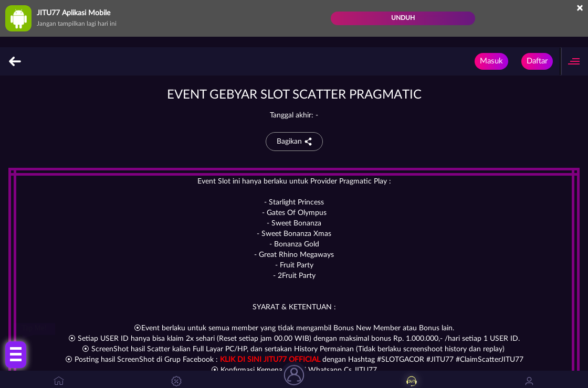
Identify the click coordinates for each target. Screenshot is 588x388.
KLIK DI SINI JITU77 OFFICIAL (270, 360)
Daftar (537, 61)
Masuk (491, 61)
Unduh (403, 18)
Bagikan (294, 142)
